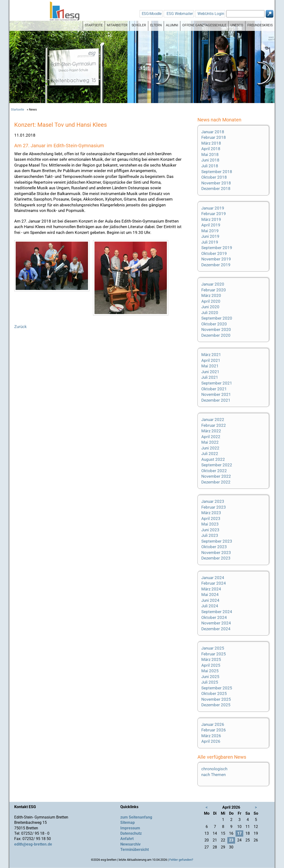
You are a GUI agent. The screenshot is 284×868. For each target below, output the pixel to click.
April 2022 (211, 437)
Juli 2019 (210, 242)
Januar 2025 (213, 648)
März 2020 (211, 295)
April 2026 (211, 741)
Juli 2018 (210, 166)
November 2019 (216, 259)
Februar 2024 (214, 583)
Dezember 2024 (216, 629)
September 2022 (217, 465)
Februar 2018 (214, 137)
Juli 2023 (210, 535)
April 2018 (211, 149)
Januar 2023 (213, 501)
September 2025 (217, 688)
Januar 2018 (213, 132)
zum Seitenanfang (136, 817)
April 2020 (211, 301)
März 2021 (211, 355)
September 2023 (217, 541)
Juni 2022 (210, 448)
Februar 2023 (214, 507)
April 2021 (211, 360)
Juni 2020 (210, 307)
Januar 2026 (213, 724)
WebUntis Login (211, 14)
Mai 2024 (210, 595)
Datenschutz (131, 833)
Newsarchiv (130, 844)
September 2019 (217, 248)
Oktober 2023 (214, 547)
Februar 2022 (214, 425)
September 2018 (217, 172)
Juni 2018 (210, 160)
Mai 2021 (210, 366)
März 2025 (211, 659)
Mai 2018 (210, 154)
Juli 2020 (210, 313)
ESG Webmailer (180, 14)
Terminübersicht (135, 850)
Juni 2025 (210, 677)
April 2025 (211, 665)
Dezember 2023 (216, 558)
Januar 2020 (213, 284)
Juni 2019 (210, 236)
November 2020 (216, 329)
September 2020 (217, 318)
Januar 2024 (213, 578)
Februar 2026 (214, 730)
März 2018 (211, 143)
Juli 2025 (210, 682)
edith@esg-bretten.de (33, 844)
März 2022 (211, 431)
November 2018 (216, 183)
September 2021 (217, 383)
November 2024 (216, 623)
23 (231, 840)
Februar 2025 (214, 654)
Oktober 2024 (214, 617)
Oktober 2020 (214, 324)
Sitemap (128, 822)
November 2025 (216, 699)
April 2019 (211, 225)
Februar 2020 (214, 290)
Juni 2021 (210, 372)
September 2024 (217, 612)
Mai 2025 (210, 671)
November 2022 (216, 476)
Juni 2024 (210, 600)
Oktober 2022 (214, 471)
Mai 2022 (210, 442)
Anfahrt (127, 839)
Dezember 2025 (216, 705)
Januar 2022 (213, 420)
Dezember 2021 (216, 400)
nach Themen (213, 775)
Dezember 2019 (216, 265)
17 (239, 833)
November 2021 (216, 394)
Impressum (130, 828)
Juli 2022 (210, 454)
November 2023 (216, 553)
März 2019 (211, 219)
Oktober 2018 (214, 177)
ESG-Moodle (152, 14)
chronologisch (214, 769)
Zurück (20, 327)
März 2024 (211, 589)
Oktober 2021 (214, 389)
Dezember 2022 (216, 482)
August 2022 (213, 459)
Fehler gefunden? (181, 860)
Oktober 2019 (214, 253)
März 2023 (211, 513)
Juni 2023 (210, 530)
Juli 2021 (210, 377)
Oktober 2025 (214, 693)
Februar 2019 (214, 214)
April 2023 (211, 518)
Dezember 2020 (216, 335)
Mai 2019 (210, 231)
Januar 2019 (213, 208)
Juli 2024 (210, 606)
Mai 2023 (210, 524)
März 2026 (211, 736)
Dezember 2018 (216, 189)
